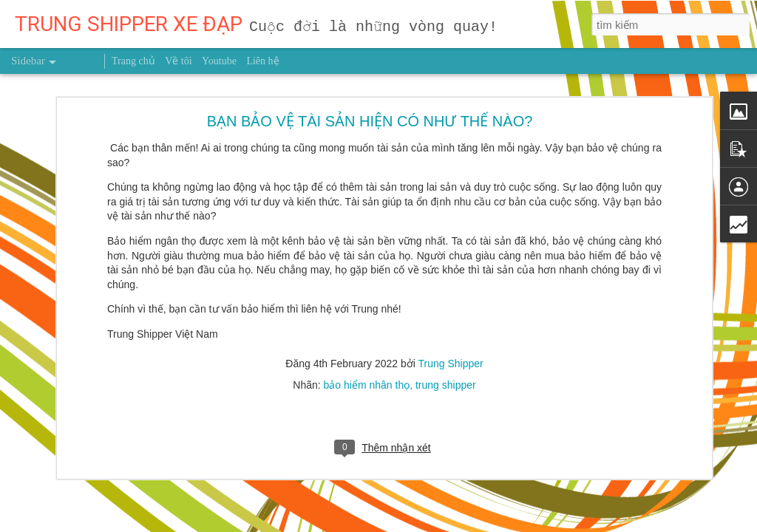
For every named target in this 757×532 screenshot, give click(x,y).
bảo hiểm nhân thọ (367, 334)
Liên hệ (262, 61)
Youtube (219, 61)
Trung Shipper (451, 313)
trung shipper (446, 334)
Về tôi (178, 61)
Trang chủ (133, 61)
